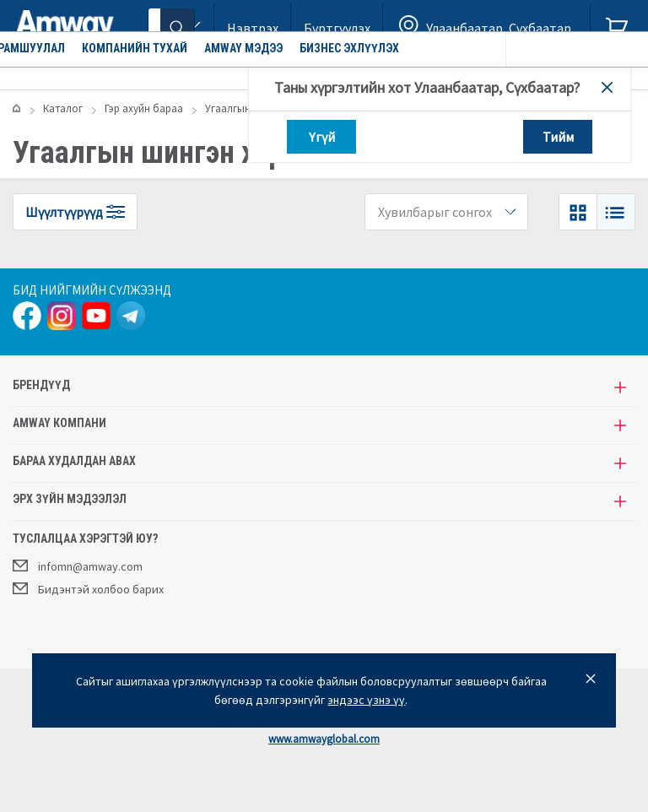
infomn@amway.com (78, 566)
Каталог (61, 72)
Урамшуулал (157, 72)
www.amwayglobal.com (324, 739)
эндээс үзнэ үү (366, 700)
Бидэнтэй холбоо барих (88, 588)
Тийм (558, 137)
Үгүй (322, 137)
